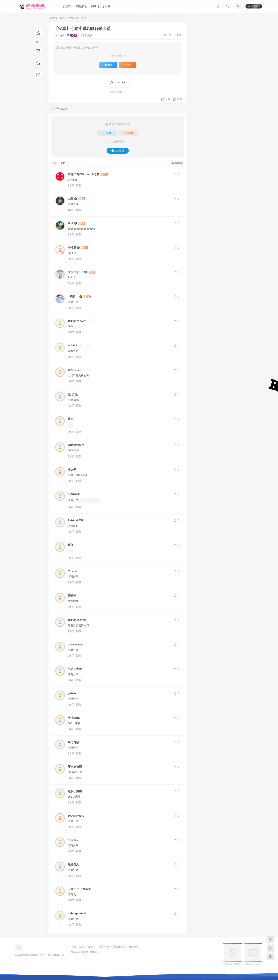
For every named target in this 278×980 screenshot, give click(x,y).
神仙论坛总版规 (101, 6)
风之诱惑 (73, 742)
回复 (79, 185)
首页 (54, 18)
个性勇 (72, 248)
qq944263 (74, 494)
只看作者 (177, 163)
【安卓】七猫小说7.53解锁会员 (82, 29)
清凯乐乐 (73, 370)
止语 (71, 223)
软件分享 (73, 18)
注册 (127, 65)
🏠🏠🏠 (73, 394)
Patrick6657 (76, 520)
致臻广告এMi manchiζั (82, 174)
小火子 (72, 470)
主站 (82, 947)
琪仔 (71, 545)
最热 (63, 163)
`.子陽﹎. (73, 297)
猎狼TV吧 (104, 947)
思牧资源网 (119, 947)
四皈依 (72, 595)
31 (178, 35)
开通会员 (254, 6)
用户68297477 (77, 321)
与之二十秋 (75, 669)
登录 (108, 65)
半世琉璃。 (75, 718)
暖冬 (71, 419)
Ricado (73, 571)
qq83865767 (76, 644)
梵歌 (71, 199)
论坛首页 (67, 6)
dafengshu (60, 35)
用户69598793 (77, 620)
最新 (55, 163)
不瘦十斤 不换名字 (79, 889)
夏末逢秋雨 (75, 767)
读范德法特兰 (76, 445)
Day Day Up (76, 272)
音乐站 (91, 947)
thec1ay (73, 840)
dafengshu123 (77, 913)
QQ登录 (118, 151)
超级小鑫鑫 (75, 791)
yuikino (73, 693)
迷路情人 (73, 864)
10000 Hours (76, 816)
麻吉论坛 (134, 947)
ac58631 (73, 345)
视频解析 (82, 6)
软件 (62, 18)
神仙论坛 (94, 952)
